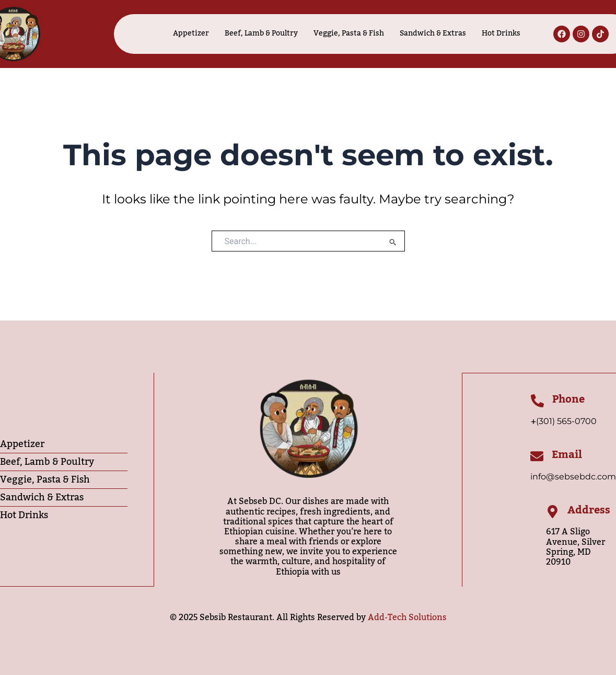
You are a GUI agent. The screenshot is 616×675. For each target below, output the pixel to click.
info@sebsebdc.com (573, 477)
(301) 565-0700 (566, 421)
